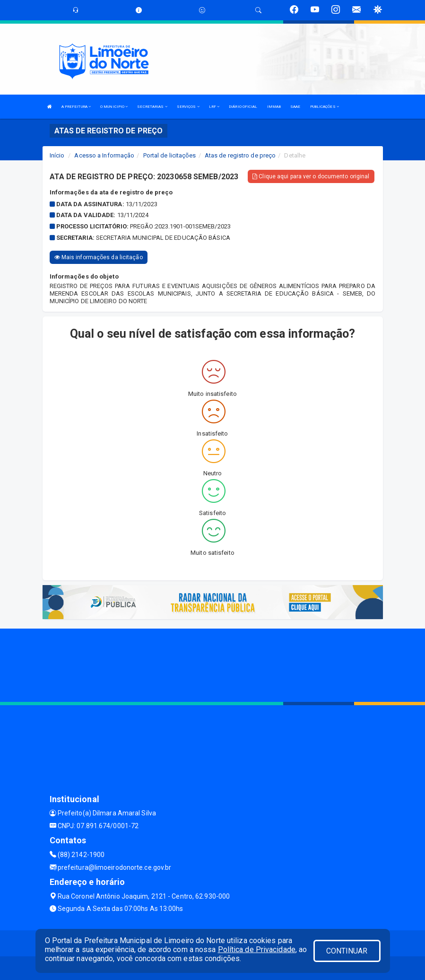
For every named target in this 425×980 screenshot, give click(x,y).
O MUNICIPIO (114, 107)
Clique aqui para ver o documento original (311, 176)
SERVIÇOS (188, 107)
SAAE (295, 107)
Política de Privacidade (257, 949)
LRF (214, 107)
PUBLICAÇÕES (325, 107)
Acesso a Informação (104, 155)
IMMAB (274, 107)
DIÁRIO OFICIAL (243, 107)
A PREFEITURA (76, 107)
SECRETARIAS (152, 107)
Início (57, 155)
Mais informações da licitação (99, 257)
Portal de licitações (170, 155)
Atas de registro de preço (240, 155)
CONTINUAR (347, 951)
